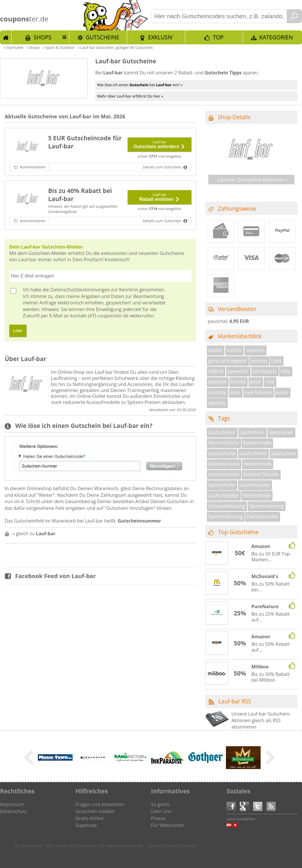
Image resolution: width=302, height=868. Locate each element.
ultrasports (265, 371)
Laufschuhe (252, 432)
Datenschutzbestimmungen (80, 290)
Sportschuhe (222, 453)
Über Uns (161, 811)
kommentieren (32, 167)
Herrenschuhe (224, 443)
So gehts (160, 804)
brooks (238, 382)
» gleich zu (34, 534)
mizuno (259, 361)
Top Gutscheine (238, 532)
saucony (217, 392)
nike (270, 382)
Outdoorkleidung (227, 506)
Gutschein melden (95, 811)
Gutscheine (102, 37)
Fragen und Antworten (100, 804)
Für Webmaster (168, 825)
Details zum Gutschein (163, 167)
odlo (285, 371)
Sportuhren (281, 432)
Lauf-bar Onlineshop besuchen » (253, 180)
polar (256, 382)
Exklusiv (160, 37)
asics (235, 392)
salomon (255, 350)
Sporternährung (266, 506)
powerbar (238, 371)
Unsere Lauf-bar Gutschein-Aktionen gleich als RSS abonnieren (261, 720)
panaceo (218, 382)
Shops (43, 37)
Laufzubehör (222, 432)
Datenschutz (13, 811)
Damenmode (257, 443)
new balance (258, 392)
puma (282, 392)
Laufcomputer (255, 485)
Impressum (12, 804)
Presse (158, 818)
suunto (234, 350)
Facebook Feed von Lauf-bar (55, 576)
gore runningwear (228, 361)
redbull (216, 371)
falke (276, 361)
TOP (218, 37)
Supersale (86, 825)
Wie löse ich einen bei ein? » (140, 85)
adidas (215, 350)
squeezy (217, 403)
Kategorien (276, 37)
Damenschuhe (224, 464)
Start (6, 37)
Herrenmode (257, 464)
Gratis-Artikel (90, 818)
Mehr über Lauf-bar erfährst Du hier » (130, 96)
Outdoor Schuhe (261, 474)
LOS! (18, 331)
